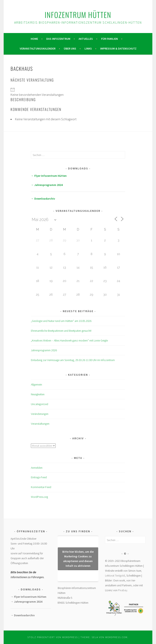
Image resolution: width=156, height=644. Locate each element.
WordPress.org (39, 497)
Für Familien (109, 39)
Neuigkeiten (38, 394)
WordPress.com (116, 637)
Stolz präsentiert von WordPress (53, 637)
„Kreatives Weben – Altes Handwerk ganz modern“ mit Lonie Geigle (69, 340)
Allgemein (36, 384)
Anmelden (37, 468)
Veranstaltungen (40, 424)
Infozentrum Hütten (78, 15)
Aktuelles (86, 39)
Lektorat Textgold (115, 576)
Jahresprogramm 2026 (44, 350)
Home (34, 39)
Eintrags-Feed (39, 477)
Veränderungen (40, 414)
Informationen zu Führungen (27, 577)
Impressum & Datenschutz (118, 49)
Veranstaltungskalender (38, 49)
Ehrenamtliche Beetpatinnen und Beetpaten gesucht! (61, 331)
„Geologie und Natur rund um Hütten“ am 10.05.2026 (61, 321)
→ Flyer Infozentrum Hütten (49, 176)
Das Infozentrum (58, 39)
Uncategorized (40, 404)
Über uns (70, 49)
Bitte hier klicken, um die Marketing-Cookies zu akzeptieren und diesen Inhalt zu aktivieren (78, 559)
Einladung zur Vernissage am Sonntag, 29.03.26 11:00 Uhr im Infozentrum (73, 360)
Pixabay (123, 590)
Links (88, 49)
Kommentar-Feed (41, 487)
